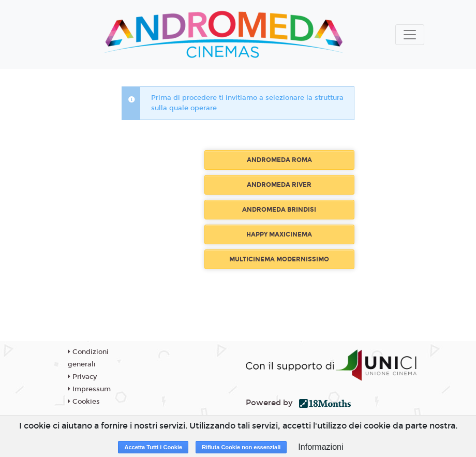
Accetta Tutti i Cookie (153, 447)
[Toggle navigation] (410, 35)
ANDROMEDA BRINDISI (279, 210)
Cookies (84, 402)
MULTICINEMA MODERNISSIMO (279, 259)
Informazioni (321, 447)
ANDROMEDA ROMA (279, 160)
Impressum (89, 389)
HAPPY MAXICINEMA (279, 234)
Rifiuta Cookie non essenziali (241, 447)
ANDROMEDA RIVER (279, 185)
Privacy (82, 377)
